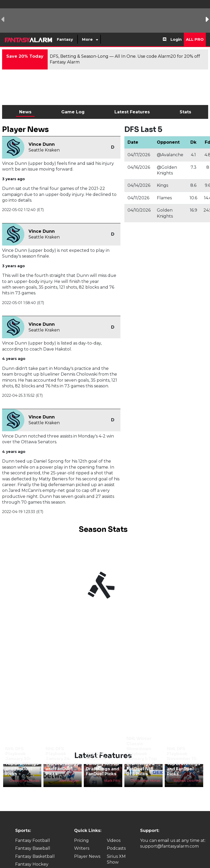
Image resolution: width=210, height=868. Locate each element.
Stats (185, 112)
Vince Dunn (42, 144)
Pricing (81, 840)
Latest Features (132, 112)
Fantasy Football (33, 840)
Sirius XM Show (116, 859)
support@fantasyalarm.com (169, 846)
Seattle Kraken (44, 150)
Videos (114, 840)
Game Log (73, 112)
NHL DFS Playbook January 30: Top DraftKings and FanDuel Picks (22, 761)
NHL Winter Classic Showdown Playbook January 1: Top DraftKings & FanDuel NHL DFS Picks (142, 756)
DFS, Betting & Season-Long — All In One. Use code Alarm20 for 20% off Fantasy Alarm (125, 59)
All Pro (195, 39)
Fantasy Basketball (35, 856)
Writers (82, 848)
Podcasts (116, 848)
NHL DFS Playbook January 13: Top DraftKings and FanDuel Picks (103, 764)
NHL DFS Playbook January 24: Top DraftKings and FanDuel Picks (62, 761)
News (25, 112)
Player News (87, 856)
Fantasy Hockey (32, 864)
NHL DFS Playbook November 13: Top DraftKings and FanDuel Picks (184, 761)
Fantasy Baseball (33, 848)
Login (176, 39)
